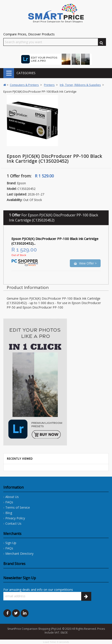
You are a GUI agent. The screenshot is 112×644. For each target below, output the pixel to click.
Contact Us (13, 523)
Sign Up (11, 543)
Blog (9, 513)
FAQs (9, 502)
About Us (12, 497)
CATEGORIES (9, 73)
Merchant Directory (19, 554)
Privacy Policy (15, 518)
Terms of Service (18, 507)
